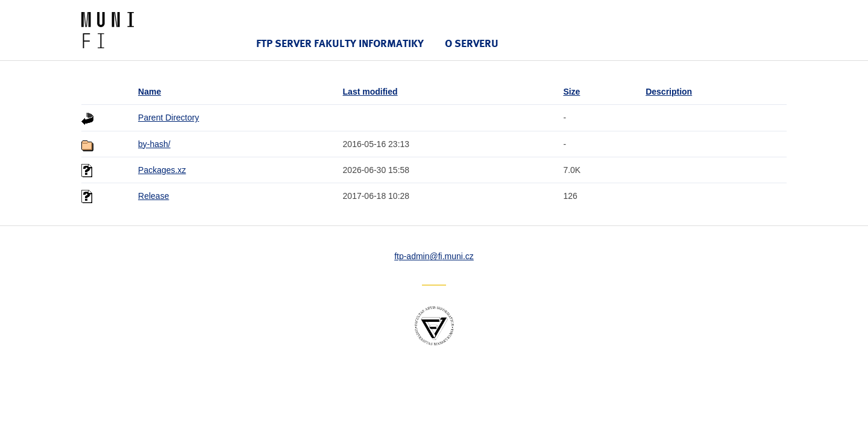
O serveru (472, 43)
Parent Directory (168, 118)
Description (669, 92)
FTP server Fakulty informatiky (340, 43)
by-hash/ (154, 144)
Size (571, 92)
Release (153, 196)
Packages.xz (162, 170)
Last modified (370, 92)
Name (149, 92)
